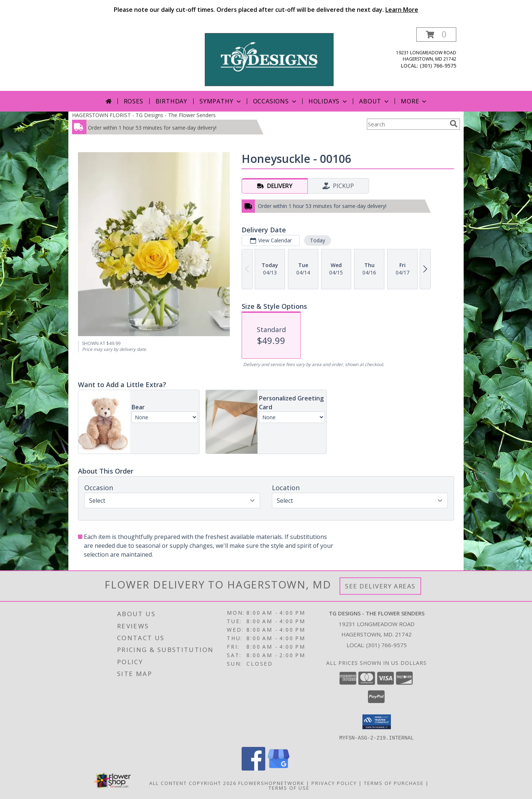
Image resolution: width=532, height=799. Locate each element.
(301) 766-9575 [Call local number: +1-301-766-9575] (438, 66)
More (414, 101)
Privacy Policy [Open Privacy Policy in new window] (334, 783)
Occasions (275, 101)
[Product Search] (407, 124)
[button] (436, 35)
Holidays (328, 101)
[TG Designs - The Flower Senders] (269, 59)
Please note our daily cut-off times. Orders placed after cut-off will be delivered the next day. (266, 10)
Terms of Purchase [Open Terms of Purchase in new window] (394, 783)
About (375, 101)
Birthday (171, 101)
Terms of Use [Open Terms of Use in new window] (289, 788)
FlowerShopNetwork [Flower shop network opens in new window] (271, 783)
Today (318, 240)
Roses (134, 101)
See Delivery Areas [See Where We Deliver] (380, 586)
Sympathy (221, 101)
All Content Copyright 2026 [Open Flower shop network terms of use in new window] (193, 783)
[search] (454, 124)
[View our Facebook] (253, 768)
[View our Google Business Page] (279, 768)
